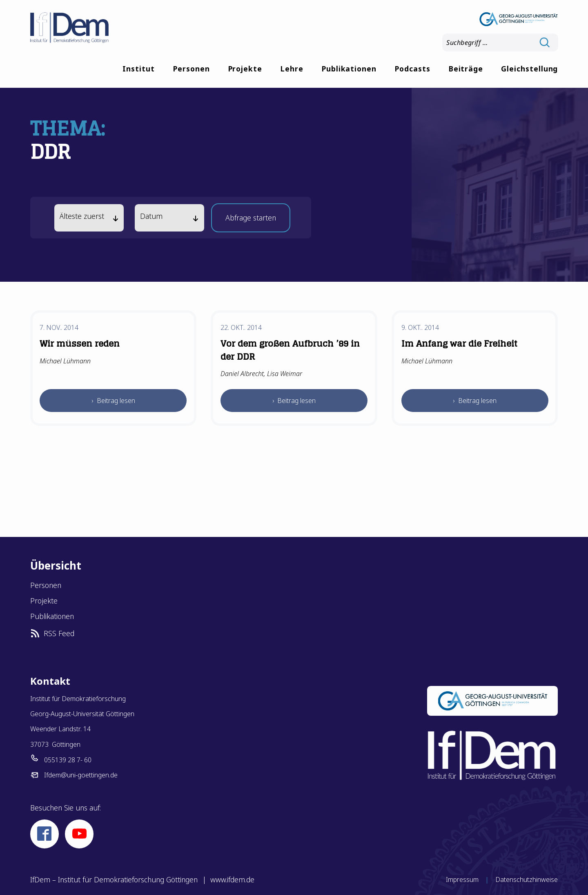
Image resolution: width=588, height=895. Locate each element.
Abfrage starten (251, 220)
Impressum (462, 879)
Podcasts (412, 69)
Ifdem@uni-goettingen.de (81, 775)
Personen (191, 69)
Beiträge (466, 69)
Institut (139, 69)
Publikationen (349, 69)
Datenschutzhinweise (527, 879)
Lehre (292, 69)
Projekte (245, 69)
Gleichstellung (529, 69)
